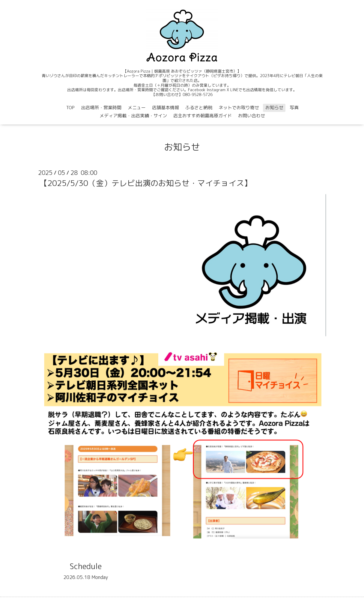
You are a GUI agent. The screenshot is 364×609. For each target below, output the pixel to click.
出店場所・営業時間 (101, 108)
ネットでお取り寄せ (239, 108)
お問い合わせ (252, 116)
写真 (294, 108)
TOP (70, 108)
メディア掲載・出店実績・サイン (133, 116)
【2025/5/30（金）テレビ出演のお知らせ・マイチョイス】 (146, 183)
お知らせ (274, 108)
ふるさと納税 (199, 108)
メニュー (137, 108)
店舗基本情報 (166, 108)
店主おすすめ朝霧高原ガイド (203, 116)
